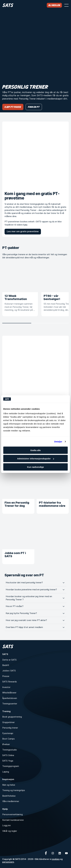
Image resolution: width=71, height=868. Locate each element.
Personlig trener (10, 728)
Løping (6, 772)
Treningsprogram (11, 766)
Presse (6, 676)
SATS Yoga (8, 761)
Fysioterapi (8, 733)
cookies (56, 859)
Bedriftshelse (9, 796)
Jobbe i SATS (9, 671)
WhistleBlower (9, 693)
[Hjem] (8, 5)
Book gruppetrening (12, 717)
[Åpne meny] (66, 5)
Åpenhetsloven (10, 698)
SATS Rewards (10, 682)
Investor (6, 687)
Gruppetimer (8, 722)
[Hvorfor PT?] (35, 369)
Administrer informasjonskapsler (36, 459)
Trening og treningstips (14, 790)
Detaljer (58, 442)
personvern (8, 862)
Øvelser (6, 744)
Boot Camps (8, 739)
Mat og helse (9, 785)
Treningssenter (10, 704)
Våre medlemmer (11, 801)
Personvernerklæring (12, 814)
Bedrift (6, 665)
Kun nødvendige (35, 467)
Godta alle (36, 450)
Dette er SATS (9, 660)
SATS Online (8, 755)
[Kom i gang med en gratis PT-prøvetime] (35, 155)
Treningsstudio (10, 750)
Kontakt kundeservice (13, 820)
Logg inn (6, 825)
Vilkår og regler (10, 831)
